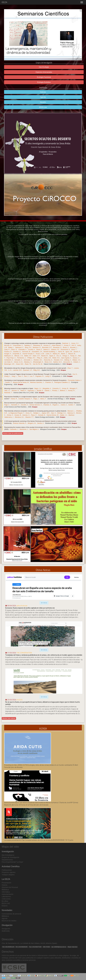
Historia (4, 885)
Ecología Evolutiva (44, 82)
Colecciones (6, 899)
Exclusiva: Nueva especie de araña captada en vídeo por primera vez (30, 608)
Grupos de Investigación (10, 857)
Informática (6, 892)
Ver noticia (44, 603)
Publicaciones (7, 870)
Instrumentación (8, 894)
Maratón (43, 102)
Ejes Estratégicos (8, 855)
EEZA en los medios (9, 921)
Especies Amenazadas (44, 72)
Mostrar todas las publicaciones (13, 433)
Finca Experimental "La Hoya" (13, 862)
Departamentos (7, 860)
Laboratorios (6, 897)
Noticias (43, 92)
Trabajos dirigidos (8, 875)
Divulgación (6, 929)
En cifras (5, 901)
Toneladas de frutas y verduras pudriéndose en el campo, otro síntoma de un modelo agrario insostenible (44, 655)
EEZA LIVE (6, 903)
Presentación (6, 883)
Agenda (43, 97)
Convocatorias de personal (11, 914)
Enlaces (5, 906)
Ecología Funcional (44, 77)
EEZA (4, 2)
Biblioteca (5, 890)
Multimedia (6, 931)
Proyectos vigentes (9, 872)
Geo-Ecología (44, 67)
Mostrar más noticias (9, 718)
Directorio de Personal (10, 887)
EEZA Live (43, 107)
